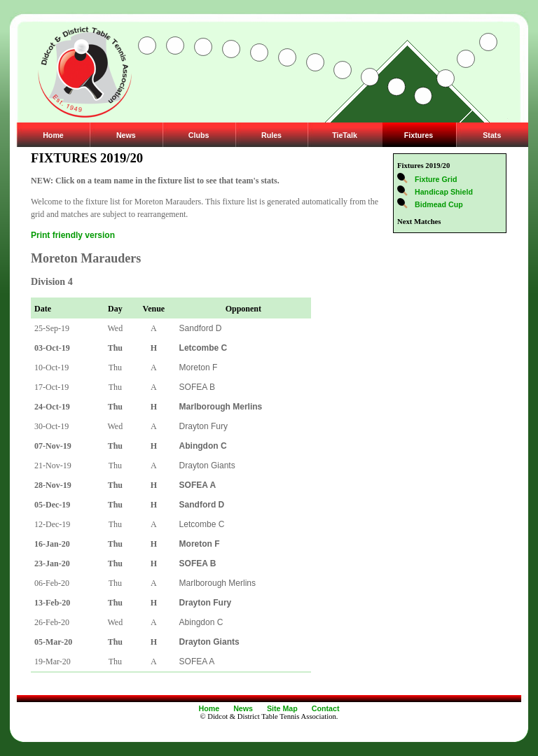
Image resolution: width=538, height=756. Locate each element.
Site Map (282, 708)
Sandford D (201, 328)
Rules (271, 135)
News (126, 135)
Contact (326, 708)
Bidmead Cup (439, 204)
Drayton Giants (207, 465)
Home (53, 135)
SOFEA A (197, 661)
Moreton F (199, 367)
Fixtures (419, 135)
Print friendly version (73, 235)
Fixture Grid (436, 179)
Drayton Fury (204, 426)
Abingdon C (201, 622)
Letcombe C (202, 524)
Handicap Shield (444, 192)
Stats (492, 135)
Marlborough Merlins (218, 583)
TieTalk (345, 135)
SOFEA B (197, 387)
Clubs (199, 135)
